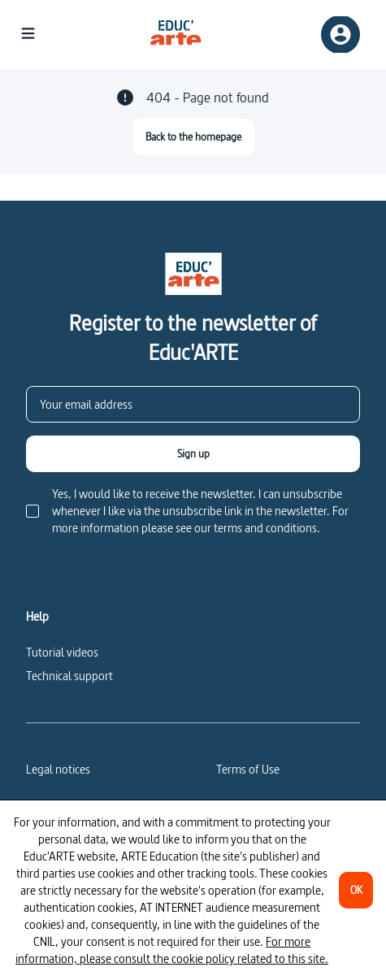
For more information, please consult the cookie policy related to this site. (172, 950)
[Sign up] (193, 454)
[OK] (356, 890)
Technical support (69, 676)
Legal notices (58, 769)
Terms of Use (248, 769)
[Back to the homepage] (193, 137)
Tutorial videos (62, 652)
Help (37, 617)
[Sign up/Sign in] (340, 35)
